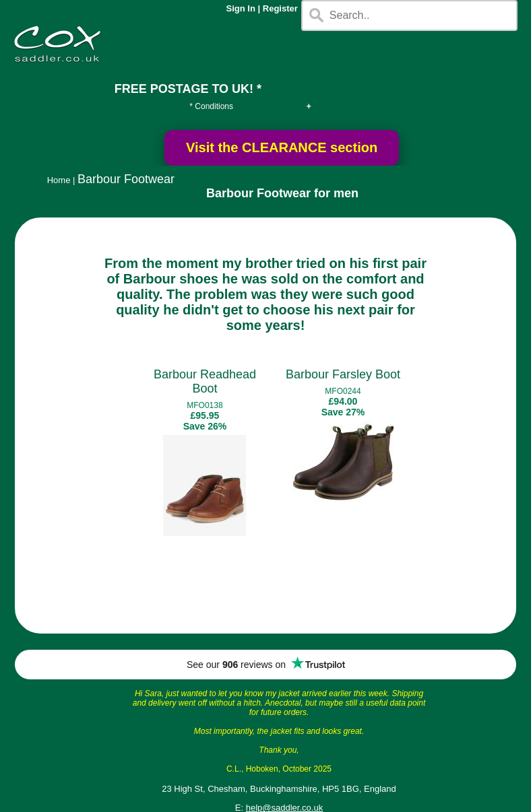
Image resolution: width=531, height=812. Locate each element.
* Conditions (211, 106)
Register (280, 8)
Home (59, 180)
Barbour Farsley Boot (343, 374)
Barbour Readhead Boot (205, 381)
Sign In (241, 8)
